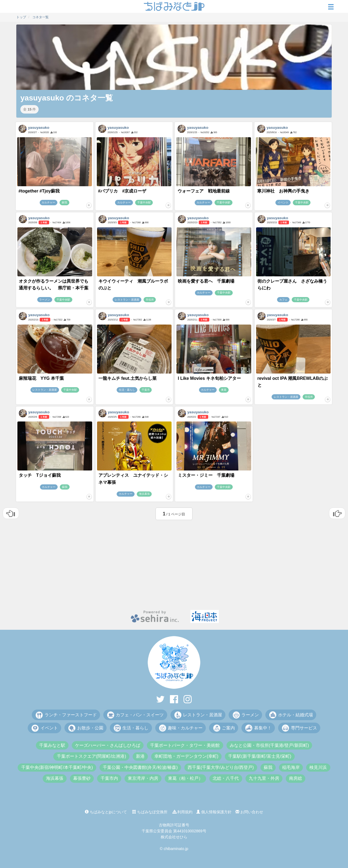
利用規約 (183, 812)
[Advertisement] (174, 564)
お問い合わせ (249, 812)
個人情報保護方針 (214, 812)
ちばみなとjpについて (106, 812)
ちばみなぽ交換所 (150, 812)
